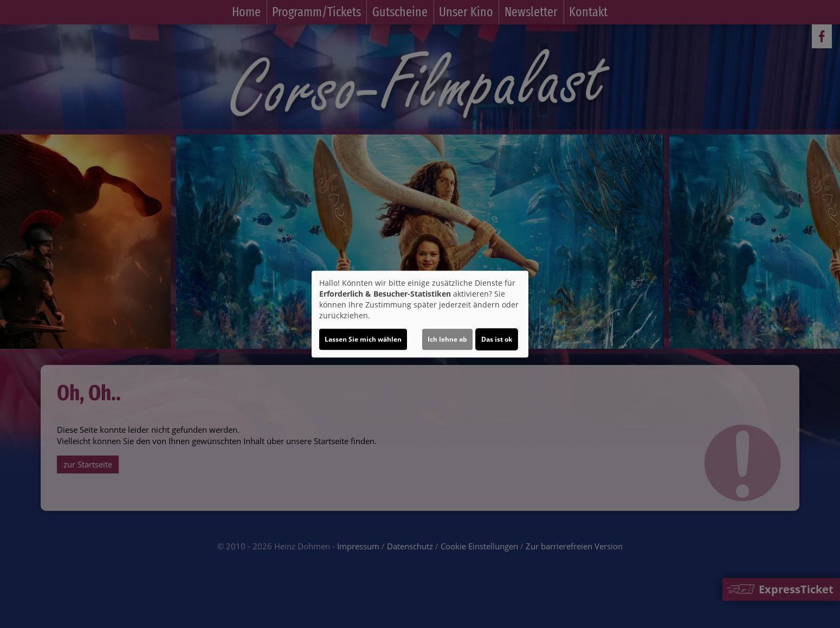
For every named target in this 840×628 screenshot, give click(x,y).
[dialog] (420, 314)
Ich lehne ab (447, 339)
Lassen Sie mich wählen (363, 339)
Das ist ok (497, 339)
